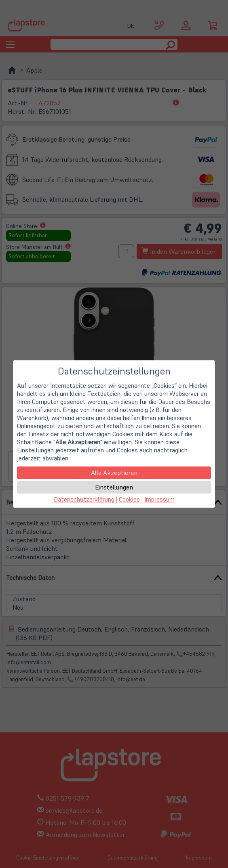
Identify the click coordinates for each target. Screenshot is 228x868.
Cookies (129, 499)
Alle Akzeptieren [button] (114, 473)
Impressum (159, 499)
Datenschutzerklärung (84, 499)
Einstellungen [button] (114, 487)
